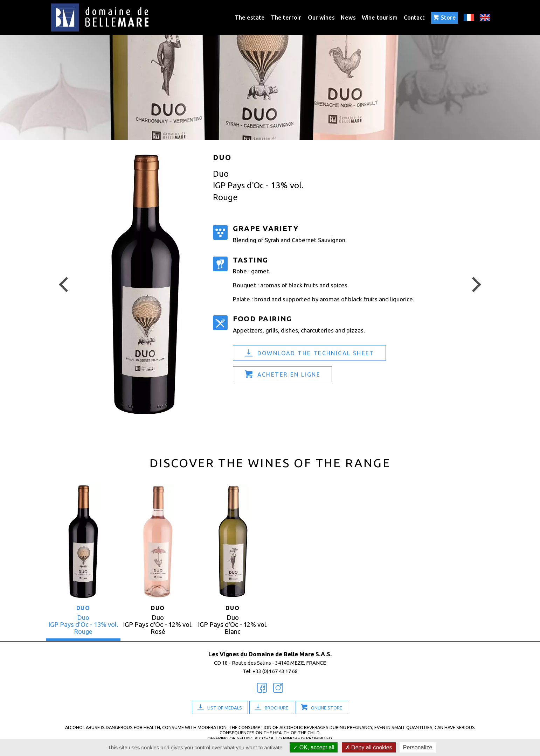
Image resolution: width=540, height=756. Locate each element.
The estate (250, 17)
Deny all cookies (369, 747)
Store (445, 17)
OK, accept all (314, 747)
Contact (414, 17)
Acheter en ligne (289, 374)
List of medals (225, 708)
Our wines (321, 17)
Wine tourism (380, 17)
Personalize (418, 747)
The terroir (286, 17)
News (348, 17)
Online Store (327, 708)
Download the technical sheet (316, 353)
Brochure (276, 708)
